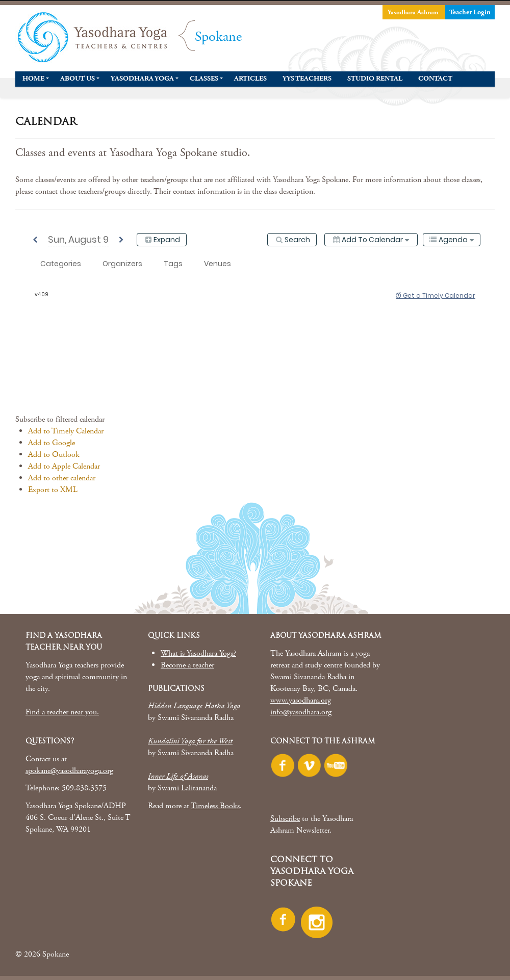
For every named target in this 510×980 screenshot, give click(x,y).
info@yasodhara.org (301, 712)
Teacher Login (470, 12)
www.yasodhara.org (301, 700)
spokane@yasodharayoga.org (69, 771)
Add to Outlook (54, 455)
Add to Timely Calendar (66, 431)
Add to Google (52, 443)
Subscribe (285, 819)
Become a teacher (187, 665)
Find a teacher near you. (62, 712)
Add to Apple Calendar (64, 466)
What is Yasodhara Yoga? (198, 653)
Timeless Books (215, 806)
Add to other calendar (62, 478)
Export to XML (53, 490)
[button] (60, 419)
